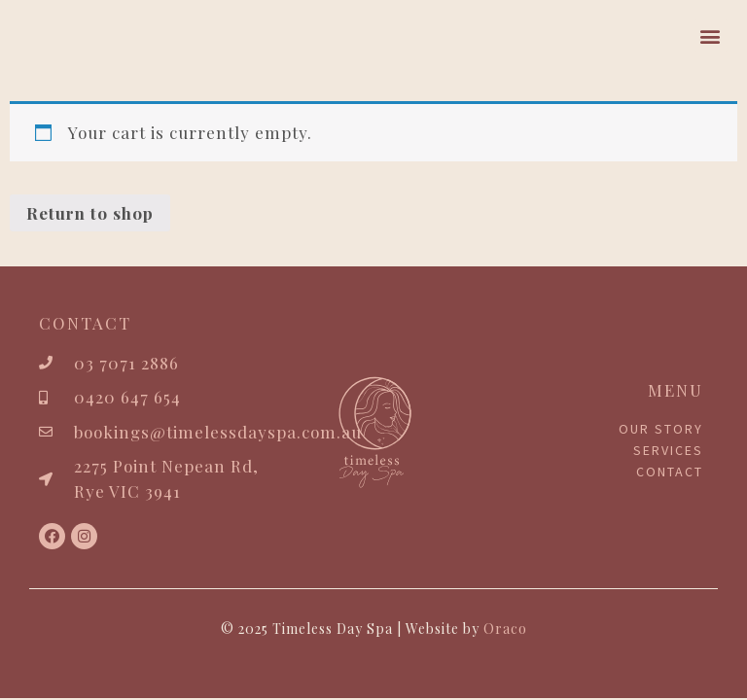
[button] (711, 35)
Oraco (505, 629)
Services (668, 450)
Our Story (661, 429)
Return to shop (90, 213)
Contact (670, 472)
